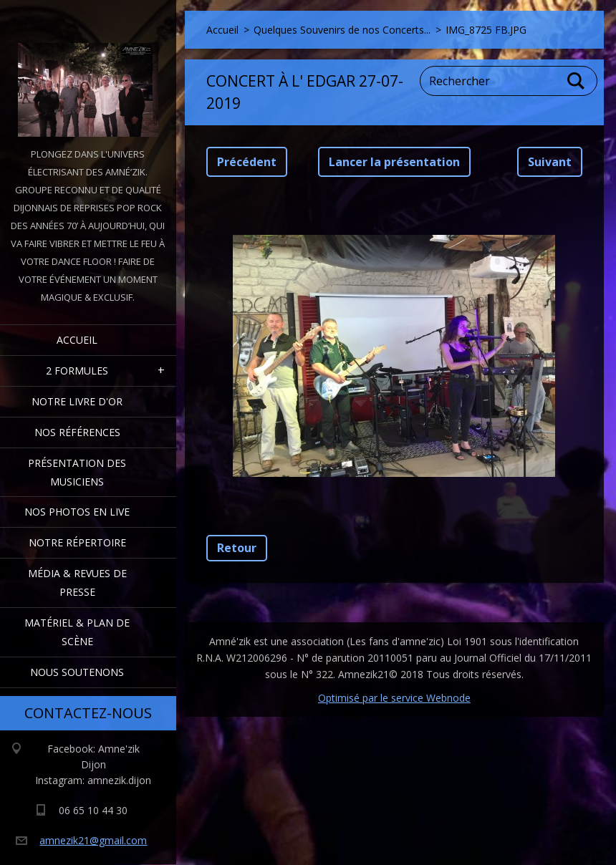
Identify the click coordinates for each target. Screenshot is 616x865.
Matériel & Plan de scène (77, 632)
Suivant (550, 162)
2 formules (77, 371)
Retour (237, 548)
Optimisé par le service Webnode (394, 698)
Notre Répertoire (77, 542)
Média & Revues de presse (77, 583)
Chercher (577, 81)
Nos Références (77, 432)
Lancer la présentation (394, 162)
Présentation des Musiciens (77, 472)
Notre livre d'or (77, 401)
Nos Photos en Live (77, 512)
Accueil (77, 340)
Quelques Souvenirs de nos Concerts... (342, 30)
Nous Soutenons (77, 672)
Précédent (247, 162)
